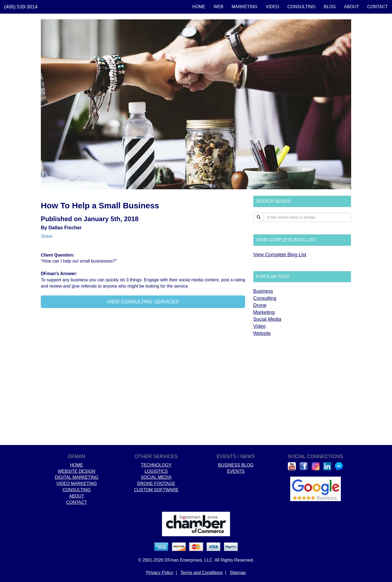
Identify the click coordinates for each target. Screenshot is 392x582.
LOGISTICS (156, 471)
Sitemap (238, 573)
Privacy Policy (160, 573)
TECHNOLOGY (156, 465)
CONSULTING (302, 7)
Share (47, 236)
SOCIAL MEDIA (156, 477)
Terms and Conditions (202, 573)
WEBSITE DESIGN (76, 471)
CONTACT (378, 7)
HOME (199, 7)
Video (259, 326)
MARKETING (245, 7)
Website (262, 333)
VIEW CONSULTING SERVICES (143, 302)
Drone (260, 305)
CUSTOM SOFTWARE (156, 490)
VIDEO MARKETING (77, 484)
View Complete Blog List (280, 255)
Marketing (264, 312)
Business (263, 291)
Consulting (265, 298)
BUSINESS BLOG (236, 465)
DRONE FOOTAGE (156, 484)
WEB (218, 7)
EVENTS (236, 471)
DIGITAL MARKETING (76, 477)
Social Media (267, 319)
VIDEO (272, 7)
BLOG (330, 7)
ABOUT (352, 7)
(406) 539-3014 (21, 7)
